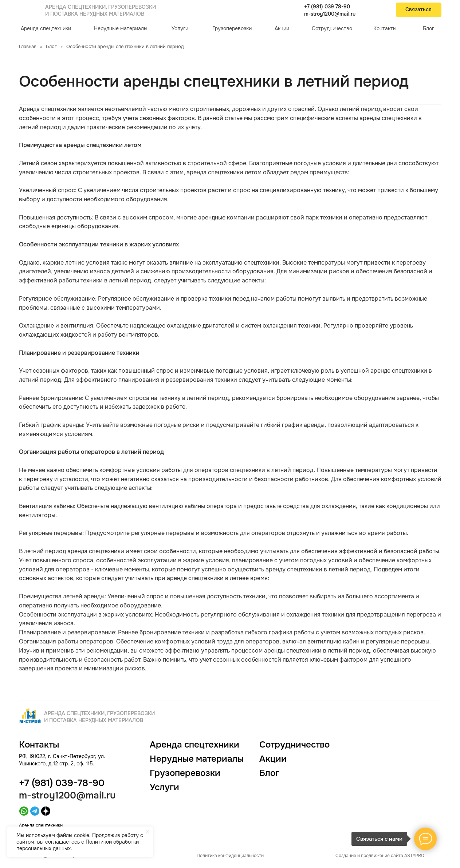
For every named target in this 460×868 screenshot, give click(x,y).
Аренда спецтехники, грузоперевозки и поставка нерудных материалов (101, 10)
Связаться (418, 9)
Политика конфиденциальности (230, 856)
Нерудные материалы (121, 28)
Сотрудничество (332, 28)
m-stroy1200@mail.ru (330, 14)
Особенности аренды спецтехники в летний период (125, 46)
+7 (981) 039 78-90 (327, 7)
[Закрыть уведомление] (148, 832)
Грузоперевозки (232, 28)
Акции (282, 28)
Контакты (385, 28)
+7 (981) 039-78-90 (62, 783)
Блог (428, 28)
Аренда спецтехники (46, 28)
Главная (28, 46)
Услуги (180, 28)
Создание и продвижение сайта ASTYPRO (380, 856)
